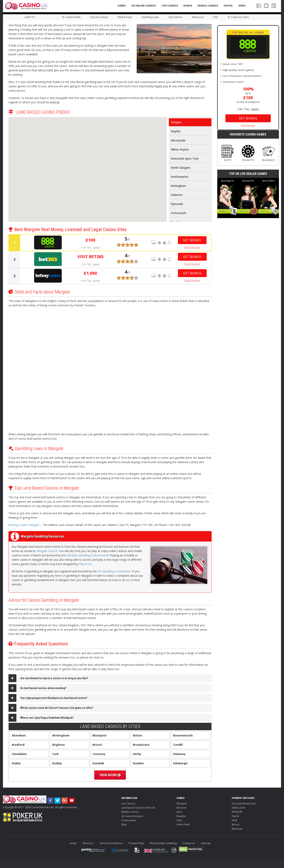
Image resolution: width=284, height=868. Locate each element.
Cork (56, 754)
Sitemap (206, 843)
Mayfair (176, 131)
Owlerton (177, 195)
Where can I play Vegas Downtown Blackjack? (47, 718)
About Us (88, 843)
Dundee (138, 763)
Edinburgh (180, 763)
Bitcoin (236, 824)
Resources (198, 17)
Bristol (97, 745)
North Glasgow (180, 168)
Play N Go (85, 564)
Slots (228, 153)
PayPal (228, 6)
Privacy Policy (136, 843)
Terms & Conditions (111, 843)
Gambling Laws (150, 17)
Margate (176, 122)
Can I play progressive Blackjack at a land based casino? (54, 698)
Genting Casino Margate (24, 525)
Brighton (58, 745)
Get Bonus (192, 240)
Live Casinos (170, 6)
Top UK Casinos (99, 17)
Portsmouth (178, 213)
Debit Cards (239, 808)
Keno (179, 812)
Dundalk (98, 763)
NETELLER (237, 812)
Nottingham (178, 186)
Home (73, 843)
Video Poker (183, 824)
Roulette (248, 153)
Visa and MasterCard (244, 803)
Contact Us (189, 843)
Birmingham (61, 735)
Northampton (180, 177)
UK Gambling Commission (114, 571)
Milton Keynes (180, 149)
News (242, 6)
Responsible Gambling (163, 843)
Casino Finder (71, 17)
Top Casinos (175, 17)
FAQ (216, 17)
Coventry (99, 754)
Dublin (16, 763)
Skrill (234, 820)
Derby (137, 754)
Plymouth (177, 204)
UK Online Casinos (144, 6)
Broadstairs (141, 745)
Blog (124, 824)
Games (122, 6)
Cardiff (178, 745)
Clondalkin (19, 754)
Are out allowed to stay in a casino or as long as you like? (54, 678)
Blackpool (99, 735)
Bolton (138, 735)
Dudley (57, 763)
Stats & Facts (125, 17)
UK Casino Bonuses (132, 816)
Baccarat (269, 197)
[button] (114, 141)
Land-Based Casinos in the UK (138, 808)
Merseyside (178, 140)
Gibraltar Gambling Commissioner (88, 555)
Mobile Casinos (208, 6)
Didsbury (179, 754)
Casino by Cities (238, 17)
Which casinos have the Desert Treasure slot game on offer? (57, 708)
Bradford (18, 745)
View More (110, 775)
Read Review (192, 247)
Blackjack (269, 153)
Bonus (188, 6)
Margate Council (47, 551)
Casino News (129, 820)
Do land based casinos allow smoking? (43, 688)
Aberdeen (19, 735)
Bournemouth (183, 735)
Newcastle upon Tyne (185, 158)
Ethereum (237, 829)
